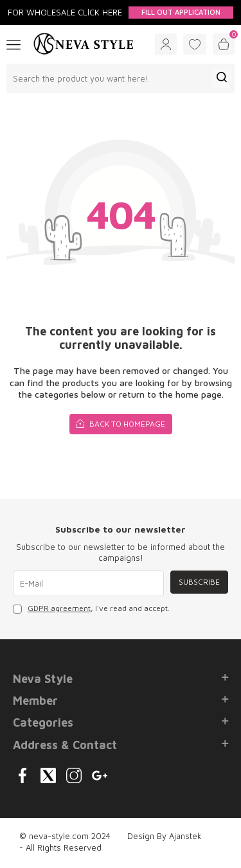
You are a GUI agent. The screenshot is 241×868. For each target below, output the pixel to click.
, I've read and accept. (91, 608)
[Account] (166, 44)
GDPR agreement (59, 608)
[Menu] (13, 44)
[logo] (84, 44)
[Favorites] (195, 44)
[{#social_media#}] (22, 775)
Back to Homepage (121, 423)
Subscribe (199, 582)
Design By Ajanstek (165, 836)
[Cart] (224, 44)
